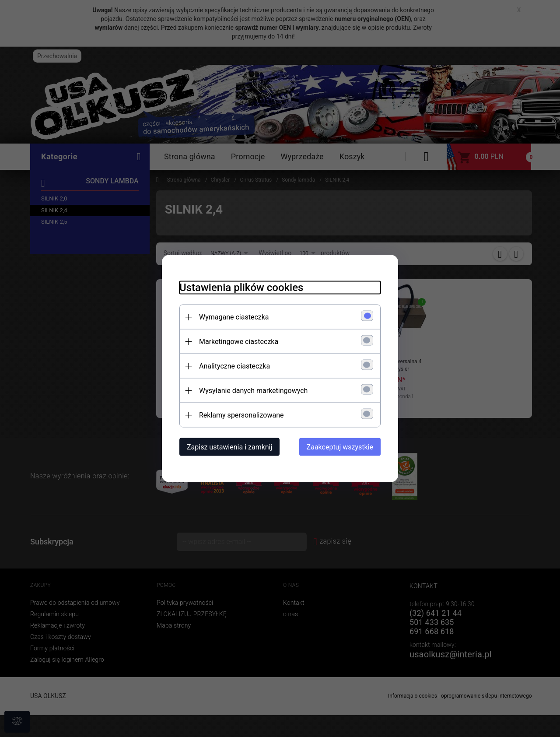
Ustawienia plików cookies (241, 288)
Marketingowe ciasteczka (239, 342)
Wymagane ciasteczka (234, 317)
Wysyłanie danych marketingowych (253, 391)
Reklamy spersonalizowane (241, 415)
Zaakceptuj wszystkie (340, 447)
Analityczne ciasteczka (234, 366)
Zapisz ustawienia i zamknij (229, 447)
